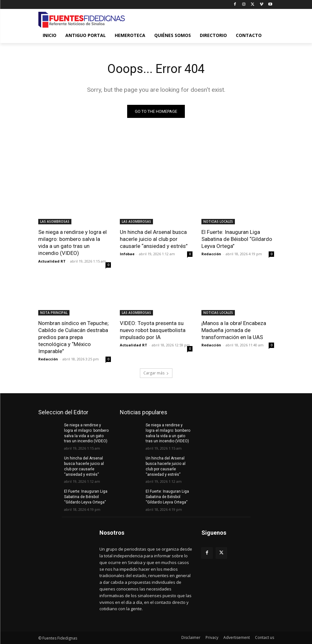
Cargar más (156, 373)
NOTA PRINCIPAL (54, 313)
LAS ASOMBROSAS (55, 221)
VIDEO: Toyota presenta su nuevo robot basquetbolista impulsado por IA (153, 330)
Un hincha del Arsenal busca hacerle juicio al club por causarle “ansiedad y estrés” (154, 239)
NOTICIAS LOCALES (218, 221)
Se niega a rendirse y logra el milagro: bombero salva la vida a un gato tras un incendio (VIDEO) (73, 242)
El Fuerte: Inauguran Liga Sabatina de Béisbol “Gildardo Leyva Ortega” (237, 239)
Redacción (211, 254)
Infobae (127, 254)
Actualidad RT (52, 261)
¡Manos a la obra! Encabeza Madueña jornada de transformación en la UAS (234, 330)
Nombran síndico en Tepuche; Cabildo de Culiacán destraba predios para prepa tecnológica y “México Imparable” (73, 337)
